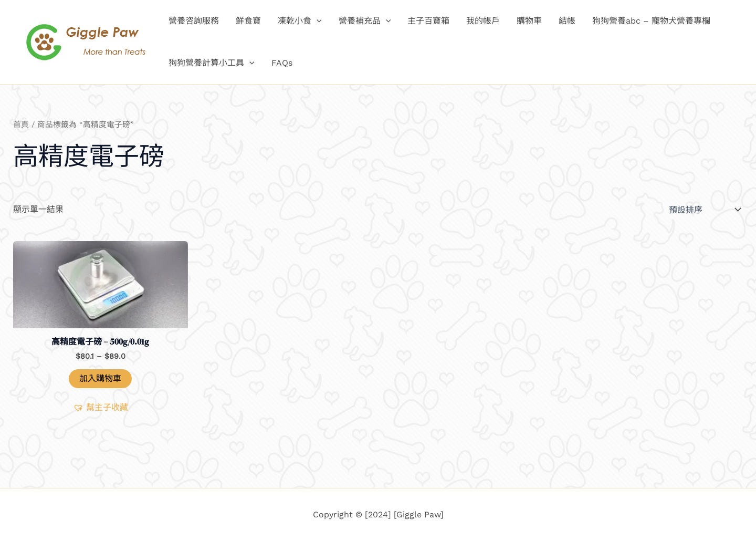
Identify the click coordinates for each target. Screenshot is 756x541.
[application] (317, 21)
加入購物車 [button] (100, 378)
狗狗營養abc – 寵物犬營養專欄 (651, 21)
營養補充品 (365, 21)
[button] (101, 408)
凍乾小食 (300, 21)
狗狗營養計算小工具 (212, 63)
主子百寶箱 (428, 21)
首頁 (21, 124)
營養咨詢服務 (194, 21)
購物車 (529, 21)
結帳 (567, 21)
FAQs (282, 63)
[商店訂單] (704, 210)
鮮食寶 (248, 21)
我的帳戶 (483, 21)
